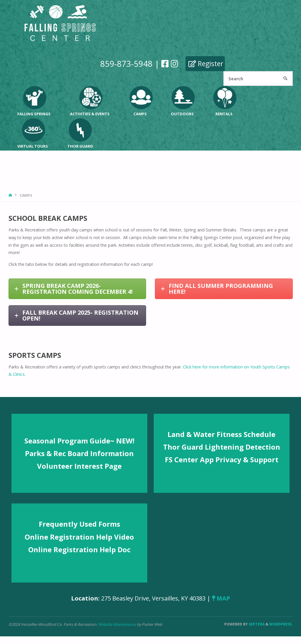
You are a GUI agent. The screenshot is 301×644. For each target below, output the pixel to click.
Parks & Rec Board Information (79, 453)
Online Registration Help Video (79, 537)
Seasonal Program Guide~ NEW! (79, 441)
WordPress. (281, 624)
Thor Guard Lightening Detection (222, 447)
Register (206, 64)
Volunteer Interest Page (79, 466)
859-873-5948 (126, 64)
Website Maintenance (118, 624)
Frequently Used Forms (80, 524)
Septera (256, 624)
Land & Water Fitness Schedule (221, 434)
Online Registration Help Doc (79, 549)
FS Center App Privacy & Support (222, 459)
